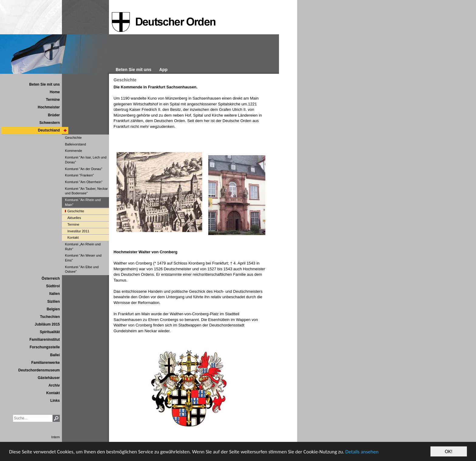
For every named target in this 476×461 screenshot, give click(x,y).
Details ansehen (362, 452)
